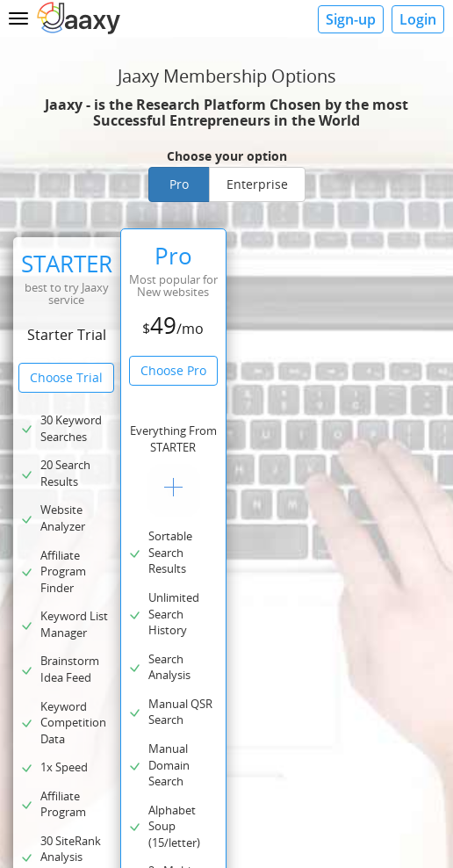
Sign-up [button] (351, 19)
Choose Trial (66, 377)
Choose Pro (173, 370)
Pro (179, 184)
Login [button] (418, 19)
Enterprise (257, 184)
